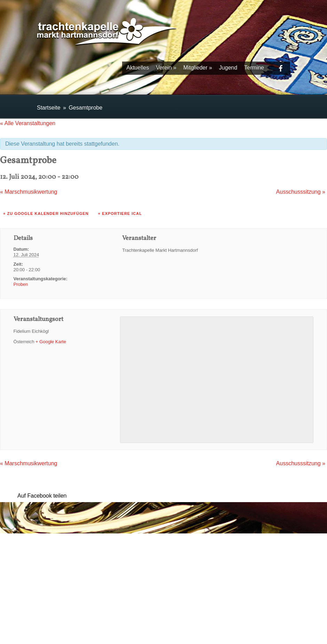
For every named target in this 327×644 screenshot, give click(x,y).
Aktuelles (138, 68)
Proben (21, 284)
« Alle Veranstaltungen (28, 123)
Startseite (49, 108)
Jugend (228, 68)
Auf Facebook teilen (42, 496)
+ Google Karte (51, 342)
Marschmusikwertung (29, 192)
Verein (166, 68)
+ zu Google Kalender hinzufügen (46, 214)
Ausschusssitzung (301, 192)
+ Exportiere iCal (120, 214)
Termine (254, 68)
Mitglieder (198, 68)
